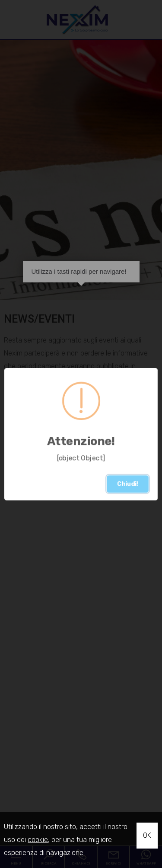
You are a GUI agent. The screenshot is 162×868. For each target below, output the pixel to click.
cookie (38, 840)
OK (147, 835)
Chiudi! (128, 484)
